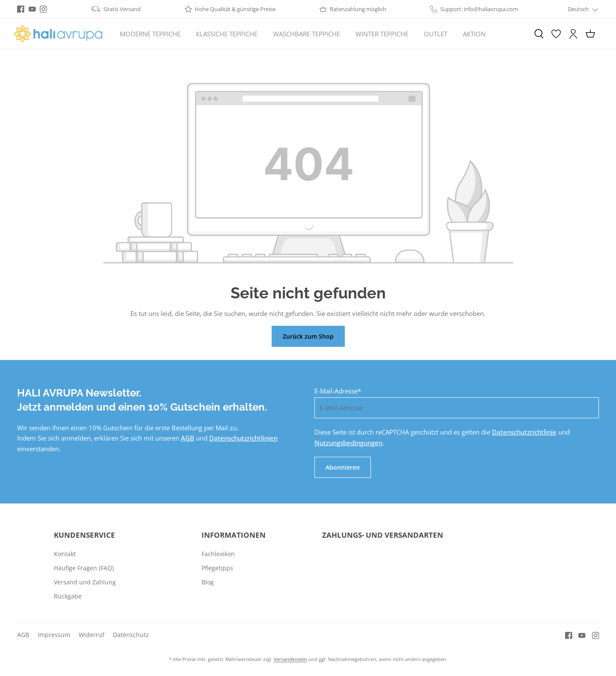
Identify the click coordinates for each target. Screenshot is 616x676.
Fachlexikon (218, 554)
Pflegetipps (217, 568)
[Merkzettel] (556, 34)
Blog (208, 582)
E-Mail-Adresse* (338, 391)
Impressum (54, 635)
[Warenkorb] (590, 34)
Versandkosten (290, 659)
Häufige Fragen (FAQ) (84, 568)
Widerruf (92, 635)
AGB (188, 438)
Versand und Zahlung (85, 582)
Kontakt (65, 554)
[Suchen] (539, 34)
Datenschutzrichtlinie (524, 432)
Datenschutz (131, 635)
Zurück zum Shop (308, 336)
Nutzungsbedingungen (348, 443)
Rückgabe (68, 596)
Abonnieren (343, 467)
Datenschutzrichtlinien (243, 438)
